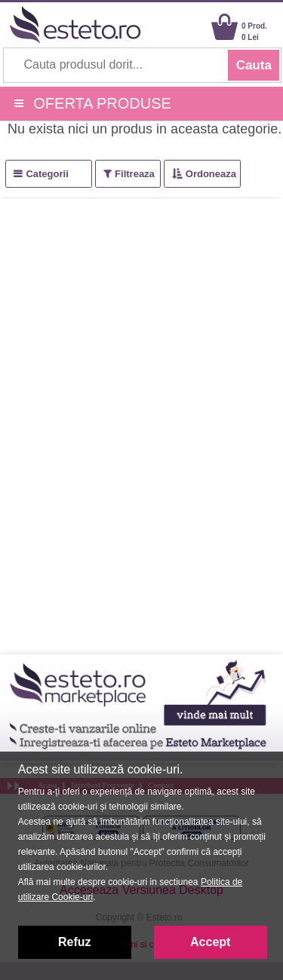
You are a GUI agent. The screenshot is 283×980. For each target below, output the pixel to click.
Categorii (47, 174)
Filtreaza (135, 174)
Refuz (75, 942)
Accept (210, 942)
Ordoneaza (211, 174)
